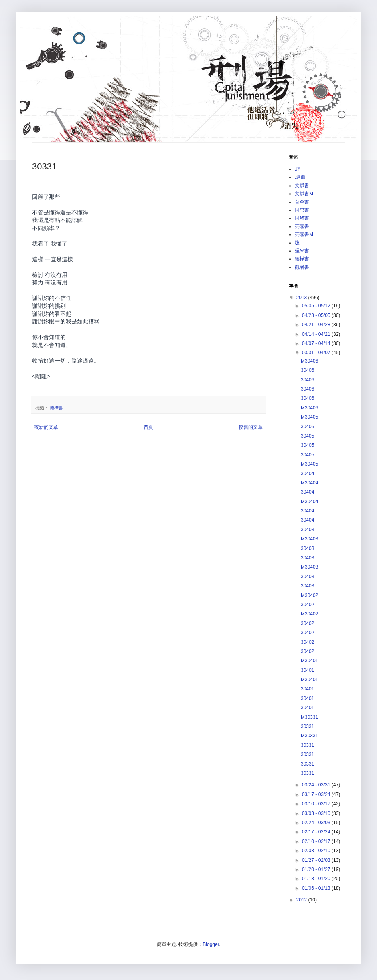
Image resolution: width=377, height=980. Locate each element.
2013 (302, 298)
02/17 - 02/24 (317, 832)
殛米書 (302, 251)
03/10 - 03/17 (317, 804)
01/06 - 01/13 (317, 888)
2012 (302, 900)
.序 (298, 169)
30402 (307, 605)
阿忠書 (302, 210)
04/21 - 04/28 (317, 325)
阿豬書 (302, 218)
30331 (307, 726)
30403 (307, 530)
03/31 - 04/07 (317, 353)
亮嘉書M (304, 234)
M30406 (309, 361)
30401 (307, 670)
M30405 (309, 417)
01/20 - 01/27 (317, 869)
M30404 (309, 483)
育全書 (302, 202)
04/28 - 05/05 (317, 315)
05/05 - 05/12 (317, 306)
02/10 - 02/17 (317, 841)
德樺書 (56, 408)
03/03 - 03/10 (317, 813)
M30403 (309, 539)
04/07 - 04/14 (317, 343)
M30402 (309, 595)
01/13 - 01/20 (317, 879)
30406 (307, 370)
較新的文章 (46, 427)
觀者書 (302, 267)
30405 (307, 427)
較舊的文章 (251, 427)
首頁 (148, 427)
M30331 (309, 717)
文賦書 (302, 186)
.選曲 (300, 177)
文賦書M (304, 194)
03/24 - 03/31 (317, 785)
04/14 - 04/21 (317, 334)
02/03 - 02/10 (317, 851)
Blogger (211, 944)
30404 (307, 474)
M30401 (309, 661)
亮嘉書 (302, 226)
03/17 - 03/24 (317, 794)
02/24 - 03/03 (317, 823)
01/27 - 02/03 (317, 860)
